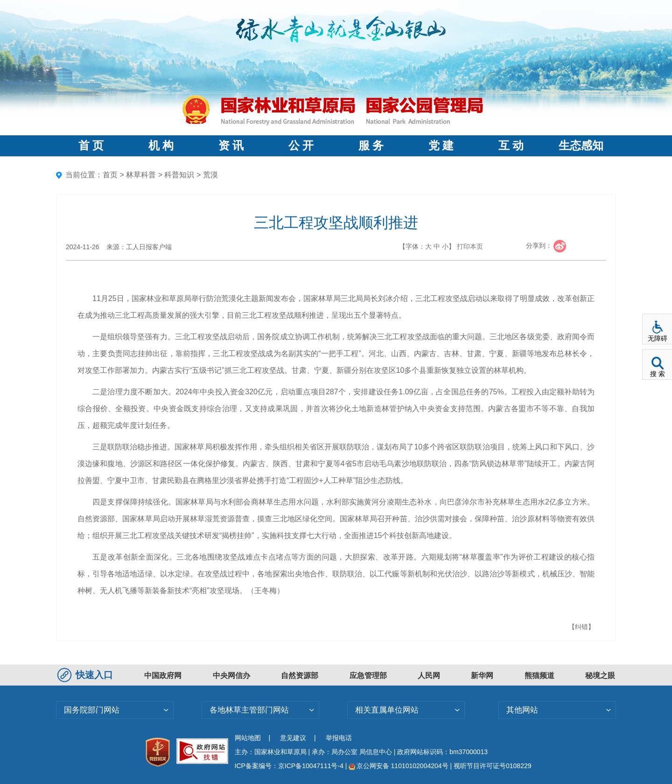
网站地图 (248, 738)
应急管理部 (368, 675)
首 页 (91, 146)
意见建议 (293, 738)
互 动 (511, 146)
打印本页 (470, 246)
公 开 (301, 146)
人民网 (429, 675)
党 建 (441, 146)
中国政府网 (163, 675)
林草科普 (141, 175)
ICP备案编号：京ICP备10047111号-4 (290, 766)
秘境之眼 (600, 675)
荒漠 (210, 175)
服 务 (371, 146)
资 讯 (231, 146)
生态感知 (581, 146)
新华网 (482, 675)
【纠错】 (581, 627)
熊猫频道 (539, 675)
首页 (110, 175)
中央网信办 (231, 675)
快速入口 (86, 675)
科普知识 (179, 175)
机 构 (161, 146)
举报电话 (339, 738)
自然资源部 (300, 675)
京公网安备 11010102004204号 (398, 766)
